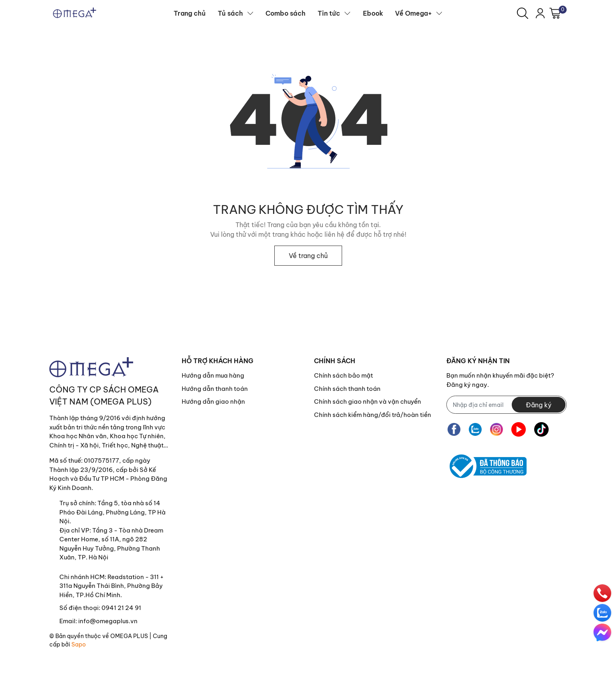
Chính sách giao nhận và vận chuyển (368, 401)
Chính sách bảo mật (343, 375)
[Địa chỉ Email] (507, 405)
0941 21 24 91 (121, 608)
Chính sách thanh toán (347, 389)
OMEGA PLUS (129, 636)
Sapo (79, 644)
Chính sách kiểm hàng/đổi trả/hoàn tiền (373, 415)
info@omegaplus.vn (108, 621)
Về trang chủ (308, 256)
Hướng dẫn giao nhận (213, 401)
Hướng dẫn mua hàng (213, 375)
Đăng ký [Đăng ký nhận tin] (539, 405)
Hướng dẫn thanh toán (215, 389)
